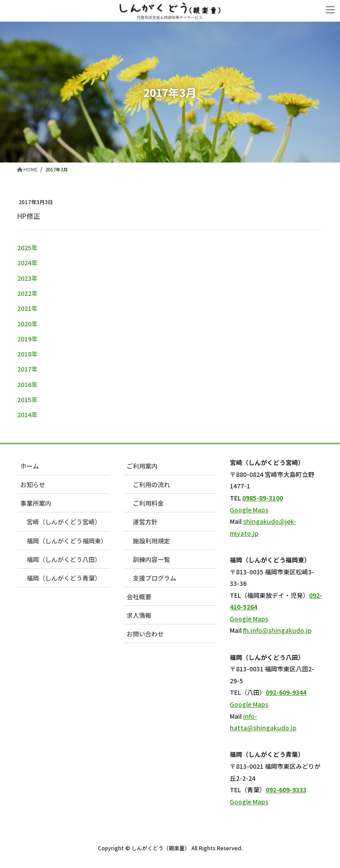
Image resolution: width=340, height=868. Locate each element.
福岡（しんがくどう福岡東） (67, 541)
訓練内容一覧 (151, 559)
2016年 (27, 384)
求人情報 (139, 615)
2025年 (27, 248)
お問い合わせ (145, 634)
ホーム (30, 466)
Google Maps (249, 510)
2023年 (27, 278)
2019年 (27, 339)
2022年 (27, 293)
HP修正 (29, 216)
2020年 (27, 324)
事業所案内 (36, 503)
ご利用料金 (148, 503)
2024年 (27, 263)
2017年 (27, 369)
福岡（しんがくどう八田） (64, 559)
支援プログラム (155, 578)
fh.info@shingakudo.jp (277, 630)
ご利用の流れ (151, 484)
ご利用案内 (142, 466)
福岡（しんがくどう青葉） (64, 578)
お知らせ (33, 484)
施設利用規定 (151, 541)
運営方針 (145, 522)
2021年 (27, 308)
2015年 (27, 399)
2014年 (27, 415)
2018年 (27, 354)
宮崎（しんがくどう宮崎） (64, 522)
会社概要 (139, 597)
